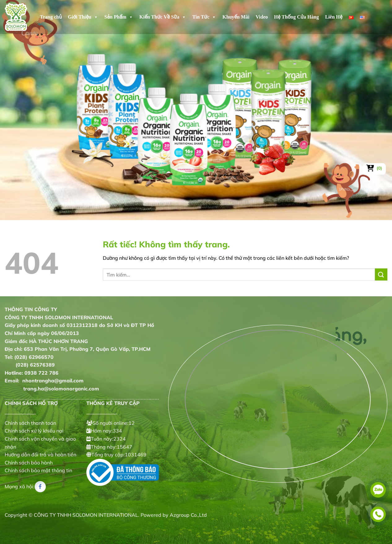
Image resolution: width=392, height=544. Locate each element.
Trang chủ (51, 17)
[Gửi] (381, 274)
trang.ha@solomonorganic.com (52, 389)
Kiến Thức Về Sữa (163, 17)
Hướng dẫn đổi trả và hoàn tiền (40, 455)
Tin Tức (204, 17)
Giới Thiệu (83, 17)
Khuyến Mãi (236, 17)
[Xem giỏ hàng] (375, 168)
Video (262, 17)
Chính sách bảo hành (29, 463)
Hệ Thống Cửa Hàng (296, 17)
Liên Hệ (334, 17)
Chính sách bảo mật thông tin (38, 470)
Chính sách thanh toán (30, 423)
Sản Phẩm (119, 17)
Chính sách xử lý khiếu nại (34, 431)
